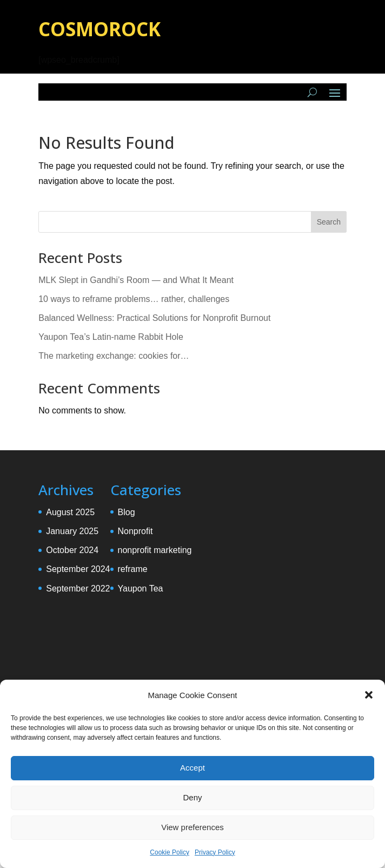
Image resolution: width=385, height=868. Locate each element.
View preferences (192, 827)
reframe (133, 569)
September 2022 (78, 588)
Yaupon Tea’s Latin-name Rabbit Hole (111, 337)
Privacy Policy (215, 852)
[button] (369, 695)
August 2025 (70, 512)
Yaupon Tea (141, 588)
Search (329, 222)
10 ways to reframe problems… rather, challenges (134, 299)
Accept (192, 768)
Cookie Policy (170, 852)
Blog (127, 512)
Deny (192, 797)
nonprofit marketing (155, 550)
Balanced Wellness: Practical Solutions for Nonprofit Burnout (154, 318)
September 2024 (78, 569)
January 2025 (72, 531)
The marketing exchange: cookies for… (114, 356)
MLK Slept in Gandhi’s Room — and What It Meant (136, 280)
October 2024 (72, 550)
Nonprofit (135, 531)
